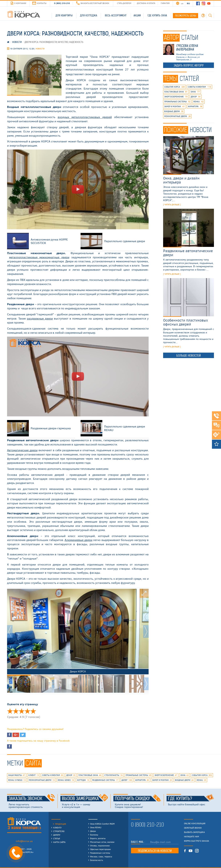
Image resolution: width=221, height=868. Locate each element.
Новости (40, 49)
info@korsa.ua (24, 841)
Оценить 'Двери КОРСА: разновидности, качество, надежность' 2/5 (16, 711)
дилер (127, 780)
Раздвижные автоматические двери (188, 253)
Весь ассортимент (116, 15)
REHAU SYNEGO (17, 780)
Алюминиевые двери (78, 540)
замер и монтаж (175, 106)
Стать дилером (124, 3)
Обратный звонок (193, 828)
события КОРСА (174, 87)
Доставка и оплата (146, 3)
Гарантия (165, 3)
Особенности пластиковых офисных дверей (186, 322)
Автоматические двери (22, 450)
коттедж (83, 780)
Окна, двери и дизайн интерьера (181, 180)
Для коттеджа (89, 15)
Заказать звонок (32, 799)
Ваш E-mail (138, 842)
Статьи (57, 838)
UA (182, 3)
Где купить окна (157, 15)
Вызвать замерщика (194, 832)
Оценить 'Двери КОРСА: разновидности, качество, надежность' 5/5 (33, 711)
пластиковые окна (176, 92)
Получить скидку (138, 799)
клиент (34, 775)
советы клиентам (199, 87)
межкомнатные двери (177, 116)
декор (196, 97)
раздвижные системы (105, 780)
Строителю (59, 831)
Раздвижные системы (100, 853)
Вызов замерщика (85, 799)
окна (195, 92)
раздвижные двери (40, 318)
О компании (18, 3)
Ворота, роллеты (98, 838)
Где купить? (191, 799)
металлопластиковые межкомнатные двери (39, 257)
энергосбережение (176, 97)
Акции (137, 15)
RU (188, 3)
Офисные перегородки (100, 849)
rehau (199, 102)
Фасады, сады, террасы (101, 856)
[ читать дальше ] (172, 204)
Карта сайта (59, 842)
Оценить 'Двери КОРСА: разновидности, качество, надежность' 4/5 (27, 711)
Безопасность (97, 860)
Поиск (210, 15)
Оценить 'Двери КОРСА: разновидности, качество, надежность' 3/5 (22, 711)
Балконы (94, 835)
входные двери (174, 111)
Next (146, 631)
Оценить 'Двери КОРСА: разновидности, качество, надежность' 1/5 (10, 711)
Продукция (61, 824)
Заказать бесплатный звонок (93, 3)
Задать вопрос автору (189, 65)
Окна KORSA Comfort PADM (102, 824)
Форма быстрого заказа (197, 841)
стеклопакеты (113, 775)
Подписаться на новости (155, 851)
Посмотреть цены (186, 16)
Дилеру (57, 835)
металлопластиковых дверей (85, 117)
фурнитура (195, 106)
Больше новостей (189, 356)
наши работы (17, 775)
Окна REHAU (96, 827)
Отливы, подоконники (100, 846)
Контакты (39, 3)
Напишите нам (192, 837)
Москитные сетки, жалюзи (102, 842)
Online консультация (195, 823)
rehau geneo (66, 780)
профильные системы (177, 102)
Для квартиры (64, 15)
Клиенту (57, 828)
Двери (93, 831)
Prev (10, 631)
